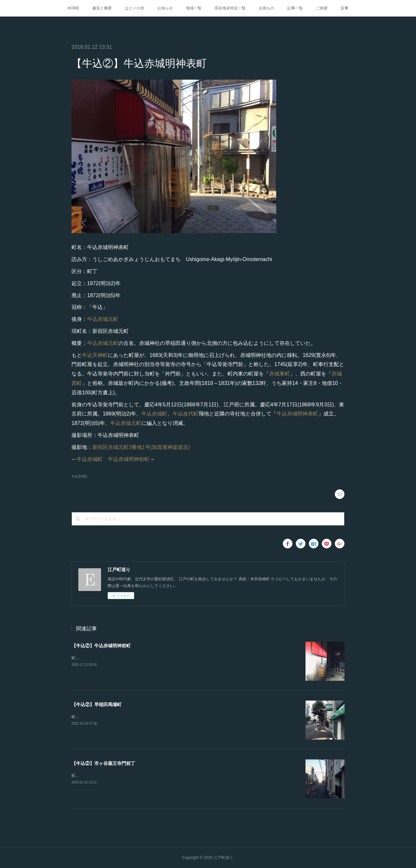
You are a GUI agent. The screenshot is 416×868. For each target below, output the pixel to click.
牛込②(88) (79, 476)
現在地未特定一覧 (230, 8)
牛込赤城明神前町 (129, 459)
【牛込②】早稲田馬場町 (97, 704)
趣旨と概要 (102, 8)
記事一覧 (295, 8)
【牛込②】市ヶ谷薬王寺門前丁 (103, 763)
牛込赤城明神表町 (297, 414)
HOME (73, 8)
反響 (344, 8)
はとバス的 (135, 8)
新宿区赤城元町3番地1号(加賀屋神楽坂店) (141, 447)
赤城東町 (279, 374)
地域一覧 (194, 8)
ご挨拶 (322, 8)
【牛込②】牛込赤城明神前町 (101, 646)
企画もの (266, 8)
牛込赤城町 (154, 414)
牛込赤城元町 (103, 319)
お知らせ (165, 8)
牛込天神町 (95, 355)
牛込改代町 (186, 414)
